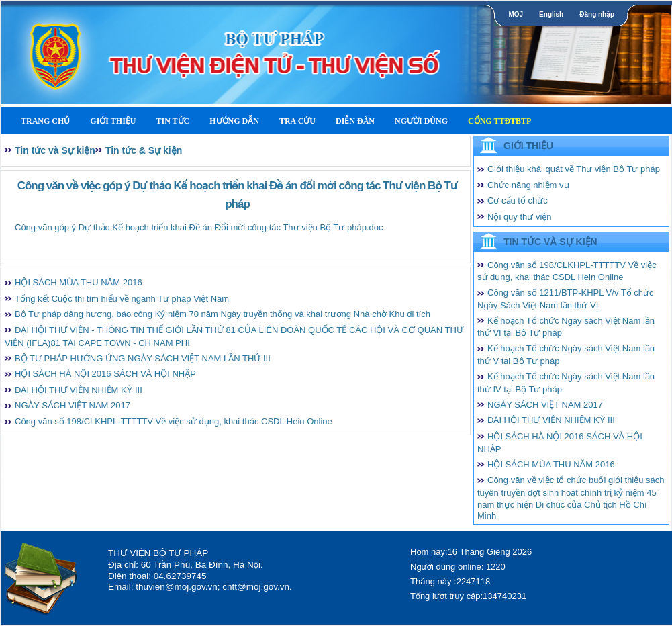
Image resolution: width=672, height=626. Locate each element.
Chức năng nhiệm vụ (528, 185)
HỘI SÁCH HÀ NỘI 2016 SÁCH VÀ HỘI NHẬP (105, 374)
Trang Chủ (45, 121)
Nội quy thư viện (520, 217)
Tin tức (173, 121)
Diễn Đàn (355, 121)
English (551, 14)
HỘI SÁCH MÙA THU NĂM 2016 (79, 282)
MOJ (516, 14)
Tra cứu (297, 121)
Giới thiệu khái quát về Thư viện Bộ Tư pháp (574, 169)
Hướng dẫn (234, 121)
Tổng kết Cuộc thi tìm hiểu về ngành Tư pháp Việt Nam (122, 299)
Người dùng (421, 121)
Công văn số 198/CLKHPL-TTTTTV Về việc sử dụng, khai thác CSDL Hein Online (174, 421)
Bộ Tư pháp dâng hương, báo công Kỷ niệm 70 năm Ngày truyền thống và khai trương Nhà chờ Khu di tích (223, 314)
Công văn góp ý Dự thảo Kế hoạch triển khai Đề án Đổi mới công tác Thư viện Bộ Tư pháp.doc (199, 227)
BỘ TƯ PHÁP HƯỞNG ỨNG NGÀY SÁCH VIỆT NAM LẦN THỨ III (143, 358)
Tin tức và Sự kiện (55, 150)
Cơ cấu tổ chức (518, 200)
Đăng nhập (597, 14)
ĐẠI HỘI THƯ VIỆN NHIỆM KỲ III (79, 390)
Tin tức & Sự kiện (144, 150)
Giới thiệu (113, 121)
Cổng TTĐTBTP (499, 121)
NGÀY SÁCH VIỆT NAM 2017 (73, 405)
